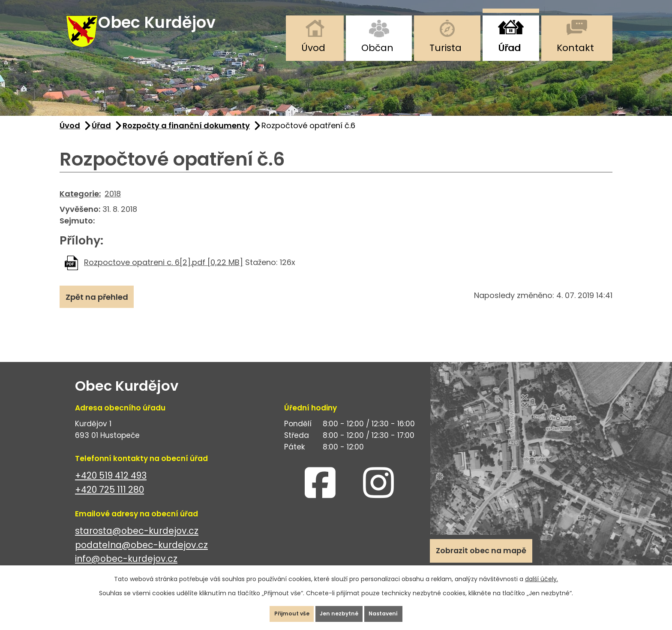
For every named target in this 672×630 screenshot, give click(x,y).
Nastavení (398, 610)
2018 (113, 205)
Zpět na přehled (103, 311)
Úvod (313, 48)
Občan (377, 48)
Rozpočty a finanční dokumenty (186, 137)
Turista (445, 48)
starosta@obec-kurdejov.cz (137, 542)
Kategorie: (80, 205)
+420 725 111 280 (109, 501)
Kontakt (575, 48)
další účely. (541, 572)
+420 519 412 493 (111, 487)
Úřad (509, 48)
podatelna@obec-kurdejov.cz (141, 556)
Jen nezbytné (339, 610)
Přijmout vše (277, 610)
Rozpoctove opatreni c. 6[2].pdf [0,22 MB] (163, 273)
